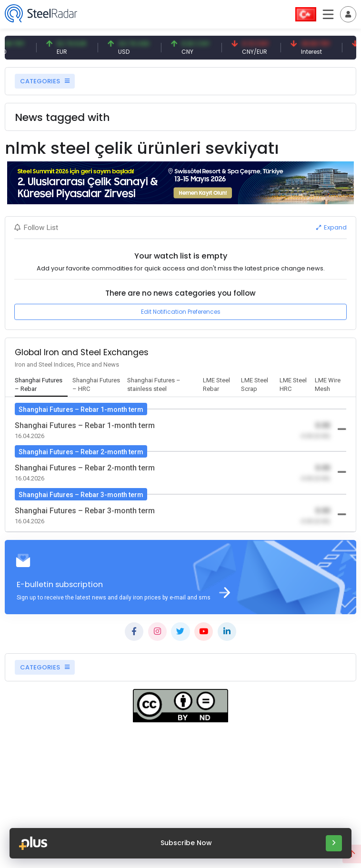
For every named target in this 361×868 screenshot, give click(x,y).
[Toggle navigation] (348, 14)
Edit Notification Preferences (181, 312)
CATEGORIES (45, 81)
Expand (331, 227)
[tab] (41, 385)
